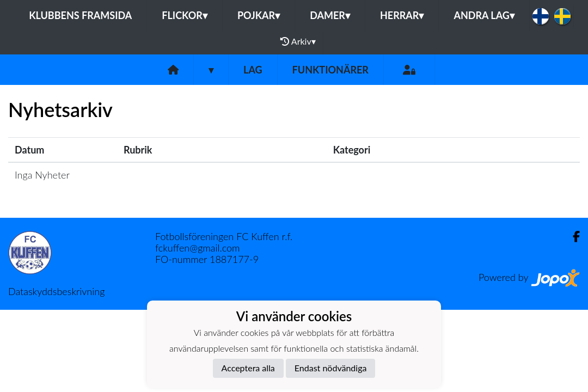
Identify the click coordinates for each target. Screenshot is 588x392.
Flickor (185, 15)
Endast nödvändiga (331, 368)
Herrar (402, 15)
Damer (330, 15)
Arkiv (298, 41)
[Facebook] (572, 237)
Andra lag (484, 15)
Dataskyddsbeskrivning (56, 291)
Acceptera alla (248, 368)
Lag (253, 70)
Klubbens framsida (80, 15)
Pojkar (259, 15)
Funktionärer (330, 70)
